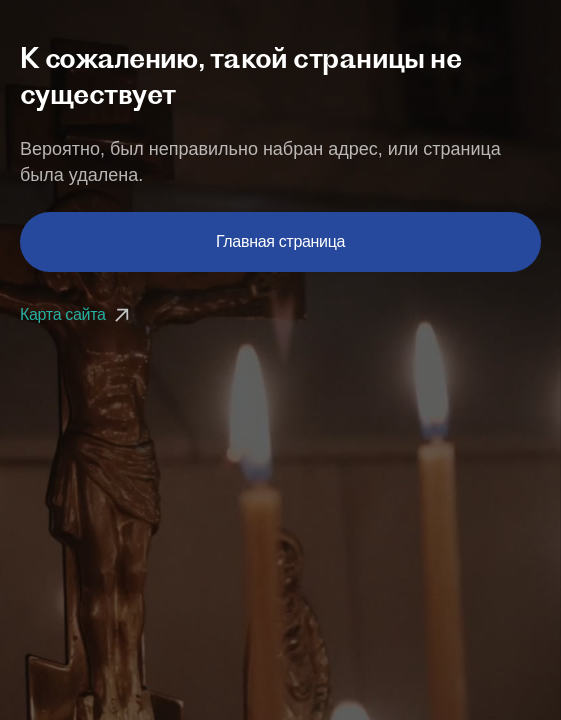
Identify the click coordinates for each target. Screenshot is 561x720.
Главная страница (280, 241)
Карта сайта (77, 314)
